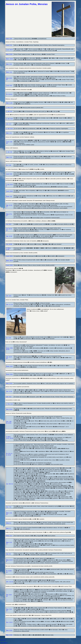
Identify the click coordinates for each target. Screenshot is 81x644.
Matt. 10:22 (9, 383)
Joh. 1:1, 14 (9, 305)
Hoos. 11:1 (9, 536)
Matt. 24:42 (9, 635)
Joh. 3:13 (9, 397)
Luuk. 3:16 (9, 174)
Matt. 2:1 (9, 528)
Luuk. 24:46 (9, 191)
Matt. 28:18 (9, 409)
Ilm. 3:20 (9, 338)
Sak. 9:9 (8, 554)
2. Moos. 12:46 (9, 249)
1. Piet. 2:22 (10, 108)
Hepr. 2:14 (9, 157)
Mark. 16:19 (9, 261)
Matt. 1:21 (9, 133)
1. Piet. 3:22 (10, 404)
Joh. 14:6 (9, 296)
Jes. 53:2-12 (10, 484)
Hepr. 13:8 (9, 39)
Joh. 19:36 (9, 244)
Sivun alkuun (4, 643)
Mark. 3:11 (9, 72)
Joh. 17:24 (9, 391)
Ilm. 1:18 (9, 165)
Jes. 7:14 (9, 507)
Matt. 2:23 (9, 64)
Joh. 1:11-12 (10, 582)
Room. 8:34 (9, 374)
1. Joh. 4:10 (9, 119)
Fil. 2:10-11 (9, 94)
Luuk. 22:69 (9, 265)
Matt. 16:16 (9, 54)
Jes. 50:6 (9, 224)
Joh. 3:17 (9, 124)
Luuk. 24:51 (9, 256)
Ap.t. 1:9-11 (9, 622)
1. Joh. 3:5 (9, 111)
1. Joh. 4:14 (9, 129)
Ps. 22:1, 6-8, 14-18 (9, 454)
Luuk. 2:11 (9, 45)
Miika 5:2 (9, 523)
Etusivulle (3, 640)
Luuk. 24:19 (9, 50)
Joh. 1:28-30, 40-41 (9, 422)
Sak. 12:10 (9, 236)
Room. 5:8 (9, 196)
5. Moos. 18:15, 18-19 (10, 437)
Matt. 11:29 (9, 103)
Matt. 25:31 (9, 630)
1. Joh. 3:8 (9, 152)
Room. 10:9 (9, 366)
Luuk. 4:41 (9, 86)
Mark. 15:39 (9, 59)
